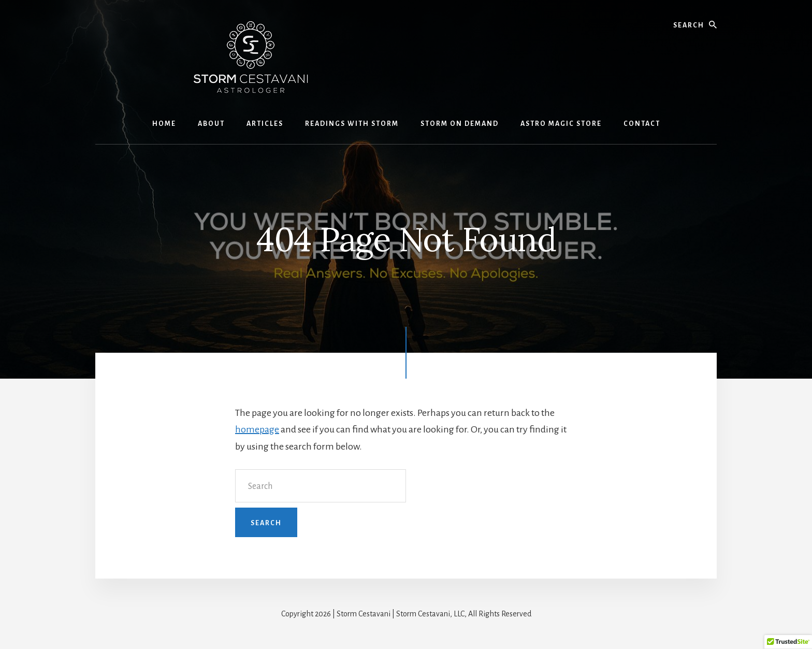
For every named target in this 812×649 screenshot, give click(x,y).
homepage (257, 429)
